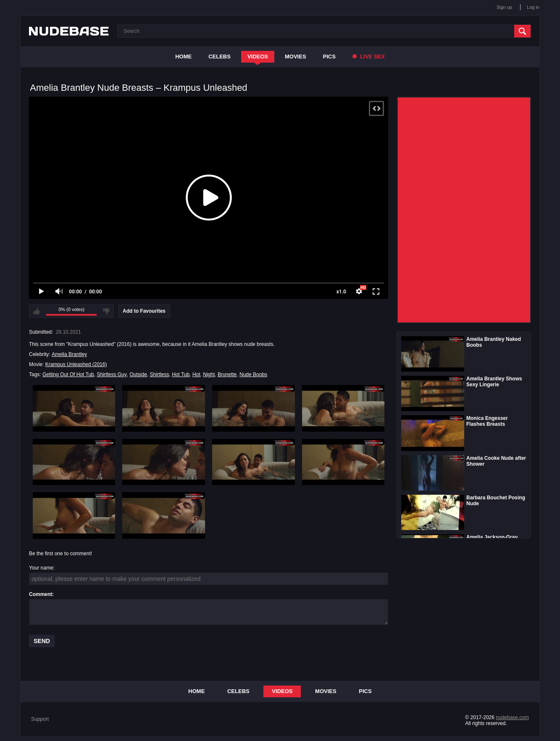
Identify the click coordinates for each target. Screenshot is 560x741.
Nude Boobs (253, 374)
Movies (296, 57)
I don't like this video (106, 311)
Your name (41, 568)
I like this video (37, 311)
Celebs (220, 57)
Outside (138, 374)
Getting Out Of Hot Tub (68, 374)
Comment (41, 594)
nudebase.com (512, 717)
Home (183, 57)
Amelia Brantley (69, 354)
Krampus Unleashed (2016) (76, 364)
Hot (196, 374)
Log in (533, 7)
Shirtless (159, 374)
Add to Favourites (144, 311)
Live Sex (369, 57)
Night (209, 374)
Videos (258, 57)
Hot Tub (181, 374)
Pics (329, 57)
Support (40, 719)
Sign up (504, 7)
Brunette (227, 374)
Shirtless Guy (112, 374)
